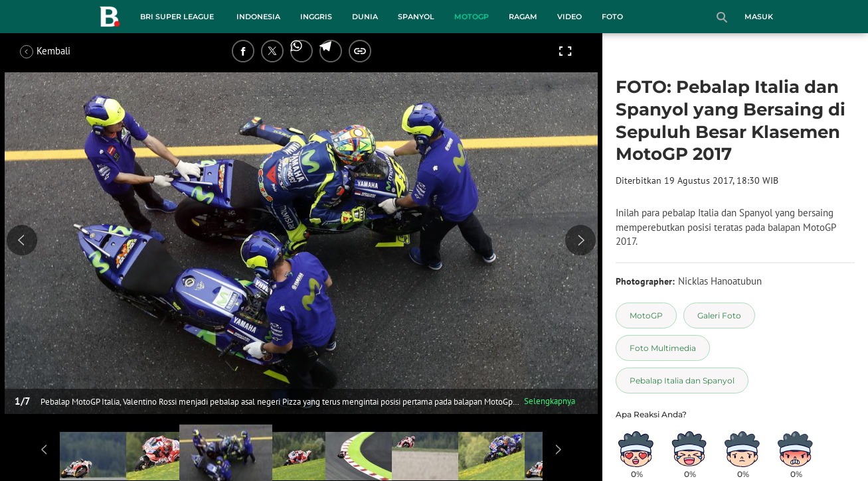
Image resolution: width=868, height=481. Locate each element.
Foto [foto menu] (612, 17)
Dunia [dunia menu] (365, 17)
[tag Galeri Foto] (719, 315)
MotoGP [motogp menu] (472, 17)
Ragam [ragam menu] (523, 17)
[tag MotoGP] (646, 315)
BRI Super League (177, 17)
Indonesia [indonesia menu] (258, 17)
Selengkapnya (550, 401)
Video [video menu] (569, 17)
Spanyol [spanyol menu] (416, 17)
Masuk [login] (759, 17)
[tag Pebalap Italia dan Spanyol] (682, 380)
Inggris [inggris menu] (316, 17)
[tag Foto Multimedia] (663, 348)
